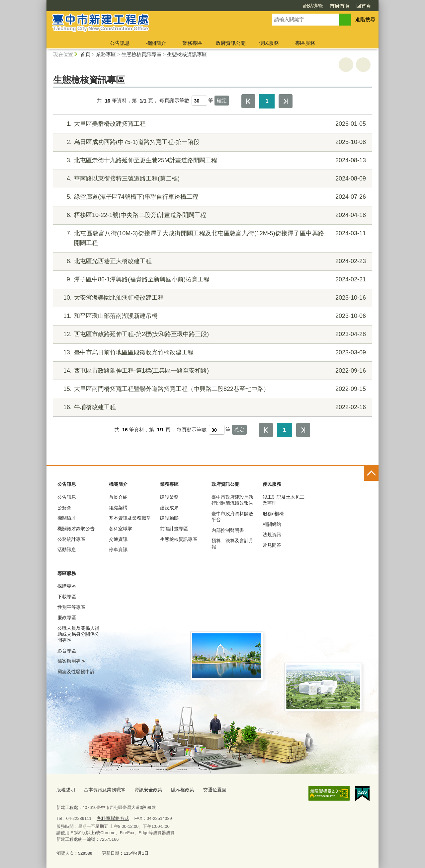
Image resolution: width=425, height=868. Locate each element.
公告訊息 (120, 43)
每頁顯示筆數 (174, 101)
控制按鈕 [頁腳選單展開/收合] (371, 473)
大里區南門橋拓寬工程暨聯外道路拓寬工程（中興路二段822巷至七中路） (212, 389)
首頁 (85, 54)
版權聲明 (65, 789)
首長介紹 (118, 497)
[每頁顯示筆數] (199, 101)
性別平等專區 (71, 607)
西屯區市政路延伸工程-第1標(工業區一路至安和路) (212, 371)
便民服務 (269, 43)
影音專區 (67, 651)
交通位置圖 (206, 789)
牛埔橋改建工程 (212, 407)
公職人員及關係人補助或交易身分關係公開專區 (78, 634)
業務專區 (192, 43)
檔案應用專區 (71, 661)
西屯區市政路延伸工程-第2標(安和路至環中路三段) (212, 334)
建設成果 (169, 508)
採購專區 (67, 586)
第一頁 (248, 101)
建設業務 (169, 497)
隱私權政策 (175, 789)
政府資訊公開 (231, 43)
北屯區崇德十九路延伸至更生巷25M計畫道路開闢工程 (212, 160)
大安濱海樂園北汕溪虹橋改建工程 (212, 298)
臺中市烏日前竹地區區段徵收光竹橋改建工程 (212, 353)
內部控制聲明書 (228, 530)
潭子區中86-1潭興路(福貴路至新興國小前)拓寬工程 (212, 280)
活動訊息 (67, 549)
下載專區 (67, 597)
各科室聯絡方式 (111, 817)
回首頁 (364, 6)
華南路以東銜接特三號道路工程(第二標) (212, 179)
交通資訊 (118, 539)
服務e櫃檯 (273, 514)
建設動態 (169, 518)
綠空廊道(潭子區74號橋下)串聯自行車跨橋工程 (212, 197)
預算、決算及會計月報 (232, 543)
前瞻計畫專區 (174, 529)
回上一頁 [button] (363, 65)
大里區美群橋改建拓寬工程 (212, 124)
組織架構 (118, 508)
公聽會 (64, 508)
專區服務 (305, 43)
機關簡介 (156, 43)
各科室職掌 (121, 529)
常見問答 (272, 545)
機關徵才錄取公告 (76, 529)
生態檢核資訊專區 (141, 54)
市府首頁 (340, 6)
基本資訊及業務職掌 (130, 518)
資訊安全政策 (143, 789)
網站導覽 (313, 6)
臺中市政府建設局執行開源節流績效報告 (232, 500)
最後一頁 (286, 101)
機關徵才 (67, 518)
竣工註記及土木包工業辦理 (284, 500)
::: (44, 3)
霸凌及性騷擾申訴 (76, 672)
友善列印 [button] (346, 65)
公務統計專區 (71, 539)
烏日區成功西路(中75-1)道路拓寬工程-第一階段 (212, 142)
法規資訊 (272, 535)
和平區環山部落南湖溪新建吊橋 (212, 316)
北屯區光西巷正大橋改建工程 (212, 261)
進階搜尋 (365, 19)
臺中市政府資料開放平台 (232, 517)
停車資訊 (118, 549)
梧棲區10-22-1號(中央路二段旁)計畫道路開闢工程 (212, 215)
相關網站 (272, 524)
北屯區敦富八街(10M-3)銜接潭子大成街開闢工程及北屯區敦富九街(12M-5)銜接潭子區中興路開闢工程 (212, 237)
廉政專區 (67, 617)
